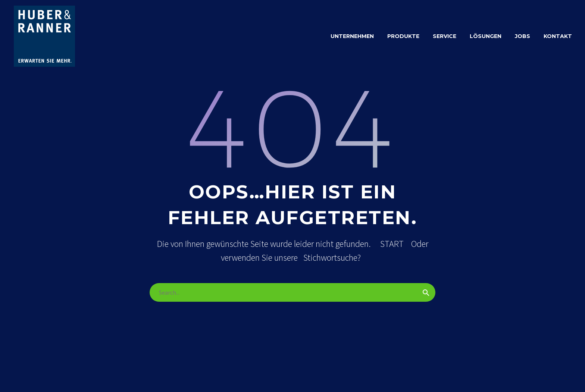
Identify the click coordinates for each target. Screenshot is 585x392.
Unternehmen (352, 36)
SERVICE (445, 36)
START (392, 244)
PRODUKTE (403, 36)
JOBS (523, 36)
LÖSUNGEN (486, 36)
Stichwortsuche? (332, 258)
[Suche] (292, 292)
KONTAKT (558, 36)
